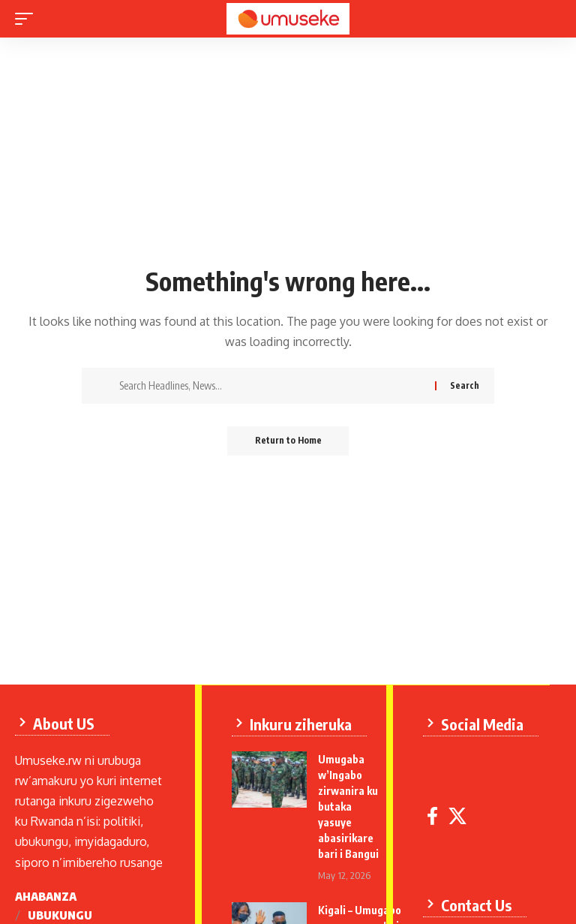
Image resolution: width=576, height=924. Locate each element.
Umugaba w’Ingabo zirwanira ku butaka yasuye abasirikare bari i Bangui (349, 806)
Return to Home (288, 441)
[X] (458, 816)
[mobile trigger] (28, 19)
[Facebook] (433, 816)
